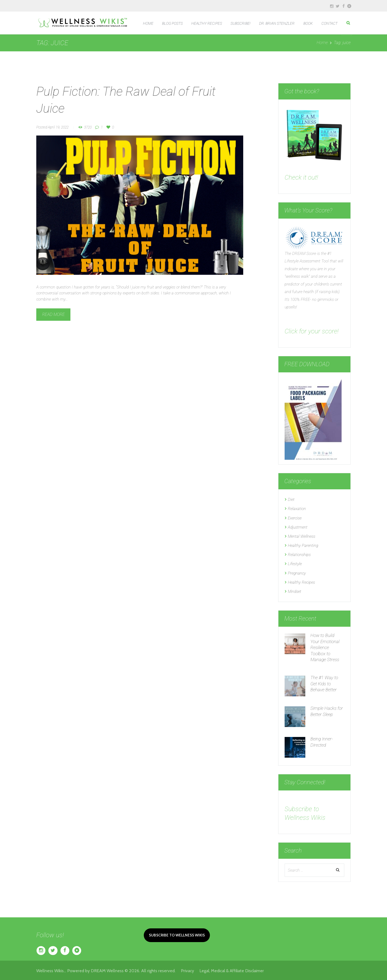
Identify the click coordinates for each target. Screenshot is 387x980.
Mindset (295, 590)
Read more (54, 314)
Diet (291, 500)
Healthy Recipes (301, 581)
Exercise (295, 518)
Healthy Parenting (303, 545)
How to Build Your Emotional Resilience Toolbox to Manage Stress (325, 646)
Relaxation (297, 509)
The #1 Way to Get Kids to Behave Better (324, 683)
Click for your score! (312, 331)
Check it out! (302, 177)
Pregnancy (297, 572)
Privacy (190, 970)
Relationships (299, 554)
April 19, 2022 (58, 127)
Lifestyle (295, 563)
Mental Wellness (302, 536)
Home (322, 43)
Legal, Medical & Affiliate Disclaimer (232, 970)
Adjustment (298, 527)
